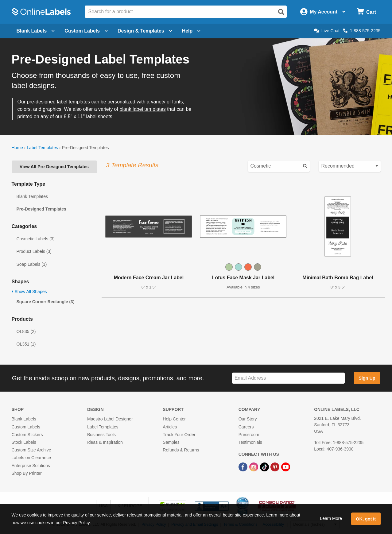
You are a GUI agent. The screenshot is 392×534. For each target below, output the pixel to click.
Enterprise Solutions (31, 466)
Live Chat (327, 31)
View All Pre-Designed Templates (54, 167)
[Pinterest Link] (276, 466)
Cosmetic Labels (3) (36, 239)
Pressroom (249, 435)
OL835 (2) (26, 331)
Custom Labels (26, 427)
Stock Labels (24, 442)
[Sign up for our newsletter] (288, 378)
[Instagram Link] (254, 466)
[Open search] (281, 12)
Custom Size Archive (31, 450)
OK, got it (366, 519)
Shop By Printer (27, 473)
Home (17, 148)
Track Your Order (179, 435)
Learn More (331, 518)
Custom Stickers (27, 435)
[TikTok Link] (265, 466)
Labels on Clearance (31, 458)
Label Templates (42, 148)
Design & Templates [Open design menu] (145, 31)
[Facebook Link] (244, 466)
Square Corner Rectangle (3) (46, 302)
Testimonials (250, 442)
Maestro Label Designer (110, 419)
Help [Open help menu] (191, 31)
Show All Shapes (29, 292)
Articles (170, 427)
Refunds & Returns (181, 450)
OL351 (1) (26, 344)
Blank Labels (24, 419)
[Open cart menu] (366, 12)
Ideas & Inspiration (105, 442)
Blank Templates (32, 196)
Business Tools (101, 435)
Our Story (248, 419)
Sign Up (367, 378)
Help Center (174, 419)
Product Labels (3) (34, 251)
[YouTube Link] (286, 466)
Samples (171, 442)
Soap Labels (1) (32, 264)
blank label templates (142, 109)
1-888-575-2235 (362, 31)
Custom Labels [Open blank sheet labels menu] (86, 31)
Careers (246, 427)
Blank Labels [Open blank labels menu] (36, 31)
